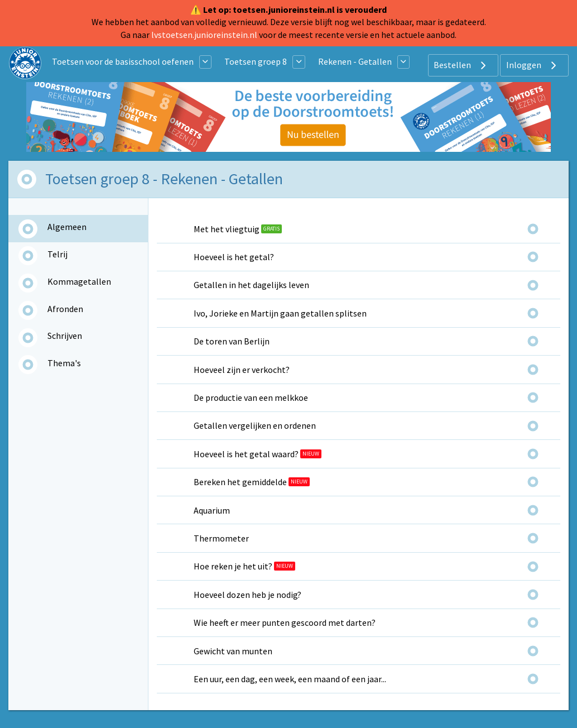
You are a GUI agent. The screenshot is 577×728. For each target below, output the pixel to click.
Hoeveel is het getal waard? (246, 454)
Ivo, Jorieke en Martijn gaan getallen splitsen (280, 313)
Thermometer (221, 538)
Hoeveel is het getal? (234, 257)
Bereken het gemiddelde (240, 482)
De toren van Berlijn (232, 341)
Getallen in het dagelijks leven (251, 285)
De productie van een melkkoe (251, 397)
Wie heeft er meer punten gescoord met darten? (285, 622)
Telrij (57, 254)
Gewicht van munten (233, 651)
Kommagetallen (79, 281)
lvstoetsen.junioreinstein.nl (204, 35)
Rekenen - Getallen (355, 61)
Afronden (65, 309)
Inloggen (533, 65)
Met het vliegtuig (227, 229)
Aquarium (212, 510)
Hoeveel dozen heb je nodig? (247, 595)
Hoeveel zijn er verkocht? (242, 370)
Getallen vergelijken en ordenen (255, 425)
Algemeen (67, 227)
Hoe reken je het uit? (233, 566)
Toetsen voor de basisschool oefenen (123, 61)
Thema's (64, 363)
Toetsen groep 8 (256, 61)
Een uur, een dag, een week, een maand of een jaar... (290, 679)
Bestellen (461, 65)
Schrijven (65, 336)
